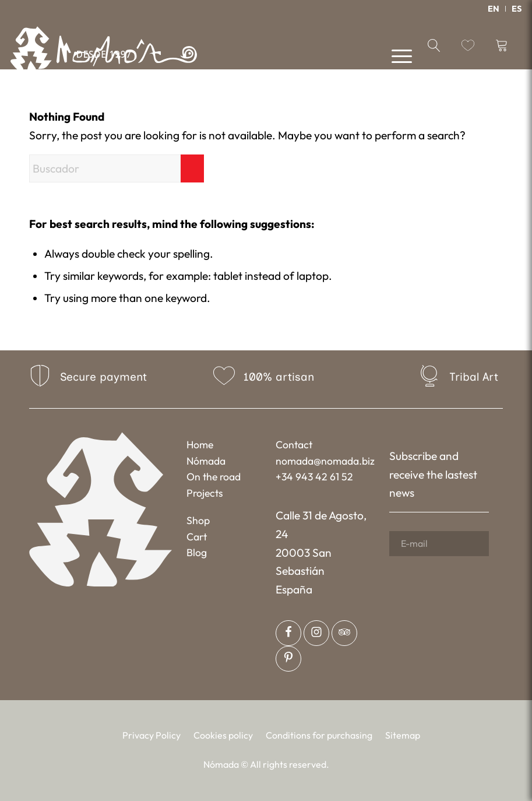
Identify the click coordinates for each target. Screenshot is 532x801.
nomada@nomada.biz (325, 461)
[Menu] (396, 55)
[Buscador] (117, 168)
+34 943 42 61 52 (314, 477)
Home (200, 445)
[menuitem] (494, 9)
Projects (205, 493)
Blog (197, 552)
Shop (198, 520)
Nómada (206, 461)
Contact (294, 445)
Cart (197, 537)
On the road (214, 477)
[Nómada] (104, 52)
